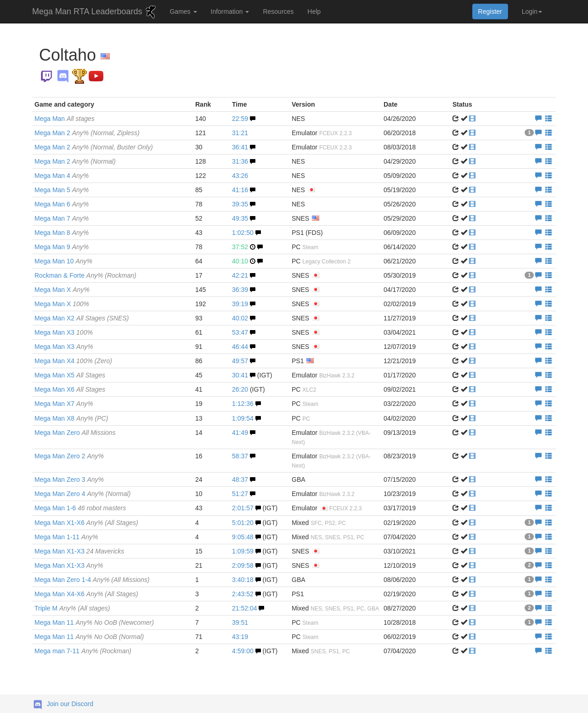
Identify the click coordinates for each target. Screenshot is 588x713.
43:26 (240, 176)
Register (490, 11)
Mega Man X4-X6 (86, 594)
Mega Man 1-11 (66, 537)
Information (230, 11)
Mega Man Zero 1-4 (92, 580)
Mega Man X (62, 290)
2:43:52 (243, 594)
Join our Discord (70, 704)
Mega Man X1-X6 (86, 523)
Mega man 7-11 (83, 651)
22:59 (240, 119)
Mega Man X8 (71, 418)
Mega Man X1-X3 (79, 551)
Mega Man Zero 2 (69, 456)
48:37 (240, 479)
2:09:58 (243, 565)
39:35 (240, 204)
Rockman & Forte (85, 275)
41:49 (240, 433)
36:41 (240, 147)
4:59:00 (243, 651)
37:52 (240, 247)
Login (532, 11)
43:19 (240, 637)
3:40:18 (243, 580)
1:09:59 (243, 551)
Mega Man (65, 119)
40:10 (240, 261)
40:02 (240, 318)
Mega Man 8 (62, 233)
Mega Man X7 (64, 404)
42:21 (240, 275)
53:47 (240, 332)
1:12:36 (243, 404)
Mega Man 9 (62, 247)
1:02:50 (243, 233)
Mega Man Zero (75, 433)
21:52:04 (245, 608)
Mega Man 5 (62, 190)
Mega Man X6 (70, 389)
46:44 (240, 347)
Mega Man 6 (62, 204)
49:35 (240, 218)
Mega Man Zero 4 (82, 494)
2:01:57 (243, 508)
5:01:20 (243, 523)
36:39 (240, 290)
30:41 (240, 375)
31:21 (240, 133)
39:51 (240, 622)
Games (183, 11)
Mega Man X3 (64, 332)
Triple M (72, 608)
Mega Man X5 (70, 375)
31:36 (240, 161)
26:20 (240, 389)
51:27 (240, 494)
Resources (278, 11)
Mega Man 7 (62, 218)
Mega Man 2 (87, 133)
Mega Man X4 (73, 361)
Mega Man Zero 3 (69, 479)
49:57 (240, 361)
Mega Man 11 (94, 622)
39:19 (240, 304)
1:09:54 (243, 418)
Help (314, 11)
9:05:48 (243, 537)
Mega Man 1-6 (80, 508)
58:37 (240, 456)
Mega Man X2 (82, 318)
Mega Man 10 (63, 261)
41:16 (240, 190)
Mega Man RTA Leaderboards (95, 12)
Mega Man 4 (62, 176)
